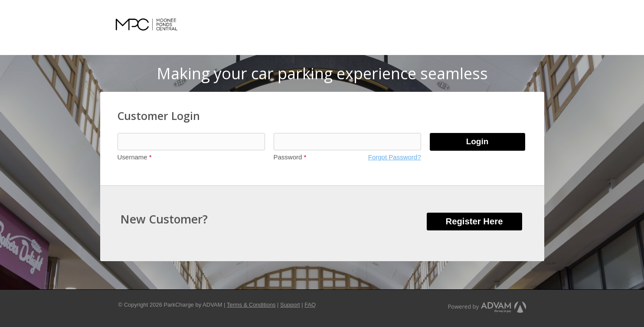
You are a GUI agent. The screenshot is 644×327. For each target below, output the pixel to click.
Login (477, 141)
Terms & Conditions (251, 305)
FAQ (310, 305)
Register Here (474, 221)
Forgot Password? (395, 157)
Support (290, 305)
